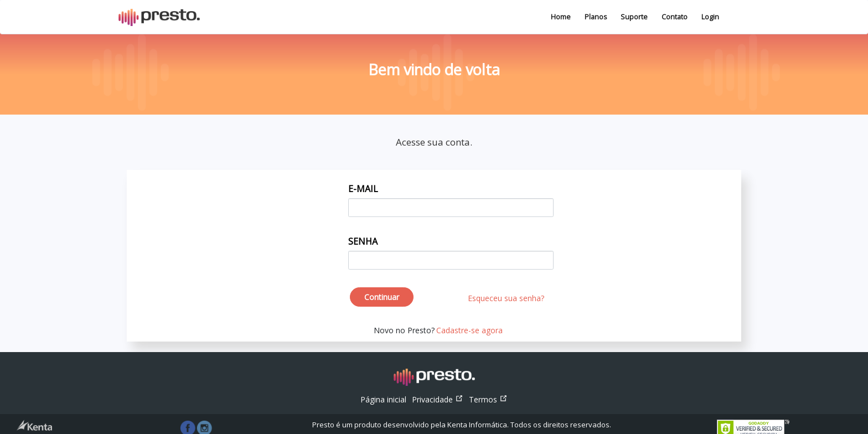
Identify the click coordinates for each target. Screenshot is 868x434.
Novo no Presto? (404, 330)
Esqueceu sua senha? (506, 298)
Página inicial (385, 399)
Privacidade (438, 399)
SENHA (363, 241)
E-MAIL (363, 189)
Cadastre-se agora (469, 330)
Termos (488, 399)
